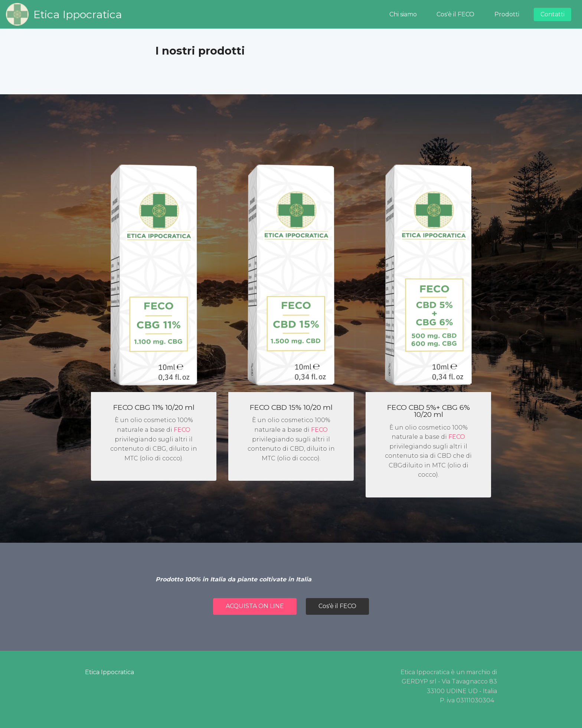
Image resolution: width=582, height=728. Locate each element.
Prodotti (507, 14)
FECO (182, 430)
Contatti (552, 14)
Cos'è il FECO (455, 14)
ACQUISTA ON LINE (255, 606)
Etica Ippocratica (78, 14)
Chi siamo (403, 14)
